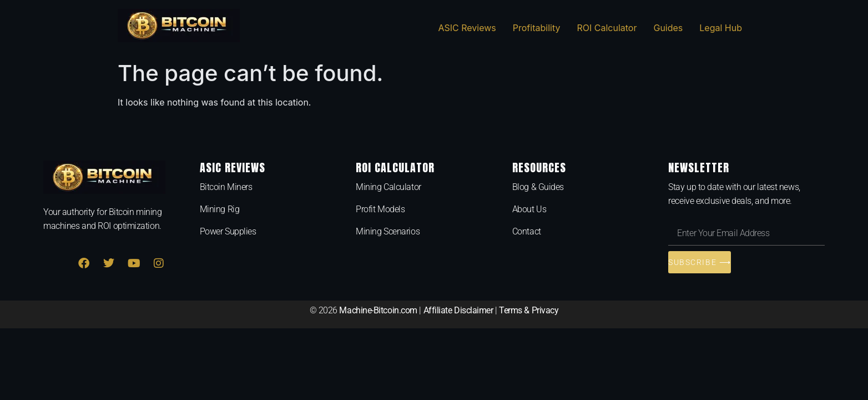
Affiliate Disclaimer (458, 310)
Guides (668, 28)
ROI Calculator (607, 28)
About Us (529, 209)
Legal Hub (721, 28)
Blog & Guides (538, 187)
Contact (527, 231)
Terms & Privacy (529, 310)
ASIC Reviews (467, 28)
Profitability (537, 28)
